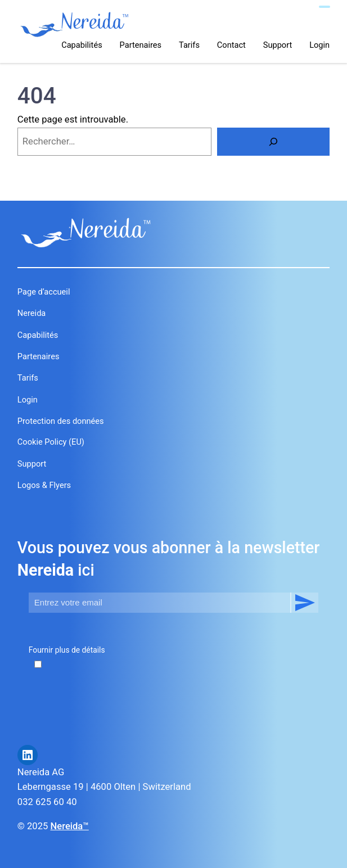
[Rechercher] (273, 142)
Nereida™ (69, 826)
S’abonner (304, 603)
